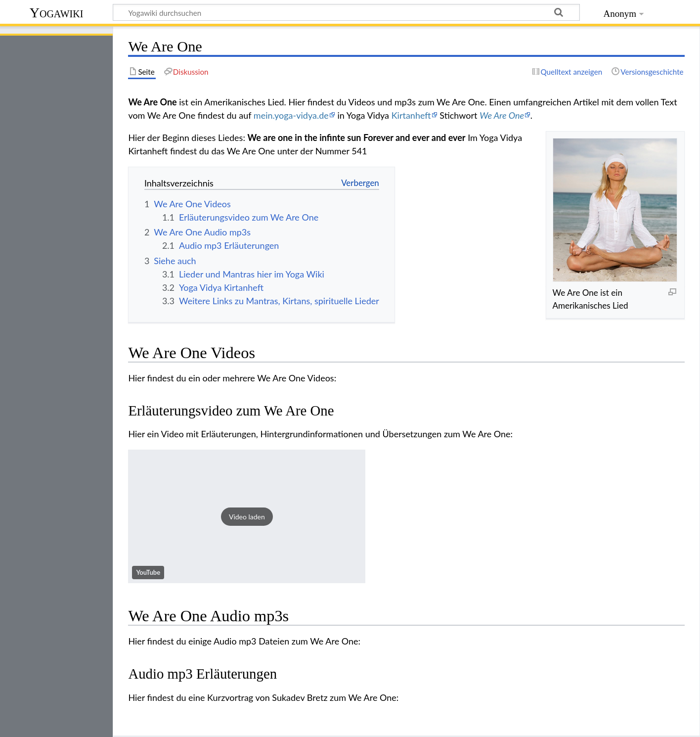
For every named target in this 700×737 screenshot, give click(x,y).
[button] (247, 516)
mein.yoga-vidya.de (291, 115)
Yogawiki (57, 13)
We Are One (502, 115)
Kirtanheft (411, 115)
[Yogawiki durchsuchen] (346, 12)
